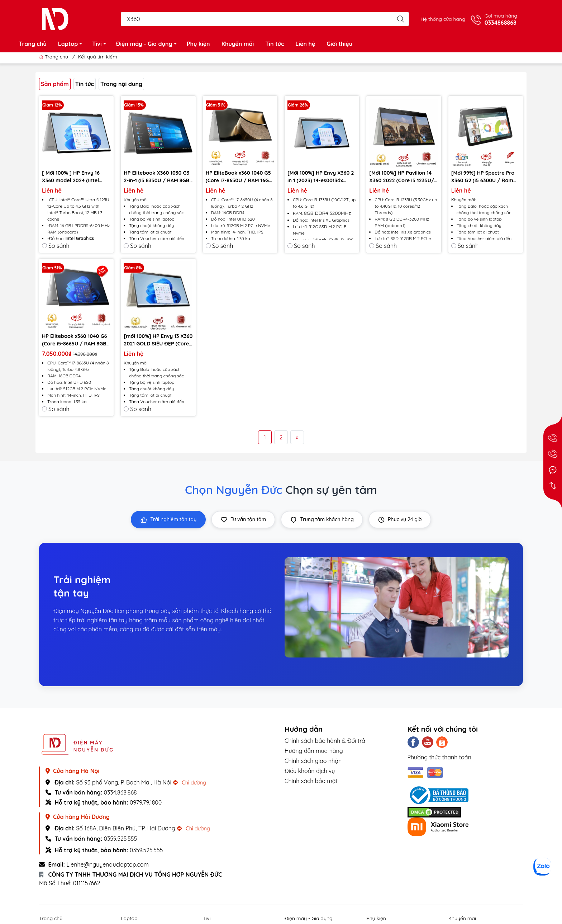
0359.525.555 (120, 839)
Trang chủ (33, 44)
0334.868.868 (120, 792)
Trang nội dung (121, 84)
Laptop (72, 45)
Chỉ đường (189, 783)
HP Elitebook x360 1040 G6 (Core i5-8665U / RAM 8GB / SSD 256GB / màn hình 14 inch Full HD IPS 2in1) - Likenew (76, 340)
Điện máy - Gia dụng (149, 45)
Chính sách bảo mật (311, 781)
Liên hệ (305, 44)
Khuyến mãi (238, 44)
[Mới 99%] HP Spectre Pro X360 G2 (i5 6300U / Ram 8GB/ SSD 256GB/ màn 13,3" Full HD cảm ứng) (483, 177)
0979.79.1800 (146, 802)
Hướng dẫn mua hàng (314, 751)
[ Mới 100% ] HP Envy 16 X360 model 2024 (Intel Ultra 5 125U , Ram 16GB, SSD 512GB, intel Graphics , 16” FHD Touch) (75, 177)
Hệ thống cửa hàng (443, 19)
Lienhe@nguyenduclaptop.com (108, 864)
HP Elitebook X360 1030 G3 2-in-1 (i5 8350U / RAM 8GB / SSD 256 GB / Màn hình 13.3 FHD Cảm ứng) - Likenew (156, 177)
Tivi (101, 45)
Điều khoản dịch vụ (310, 771)
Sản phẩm (55, 84)
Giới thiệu (339, 44)
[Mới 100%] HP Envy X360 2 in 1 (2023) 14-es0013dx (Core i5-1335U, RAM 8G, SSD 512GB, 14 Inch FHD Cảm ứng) (321, 177)
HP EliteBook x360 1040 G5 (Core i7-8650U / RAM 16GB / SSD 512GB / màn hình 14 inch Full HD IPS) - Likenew (239, 177)
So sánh (56, 246)
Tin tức (275, 44)
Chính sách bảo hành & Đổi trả (325, 741)
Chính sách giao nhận (313, 761)
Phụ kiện (198, 44)
